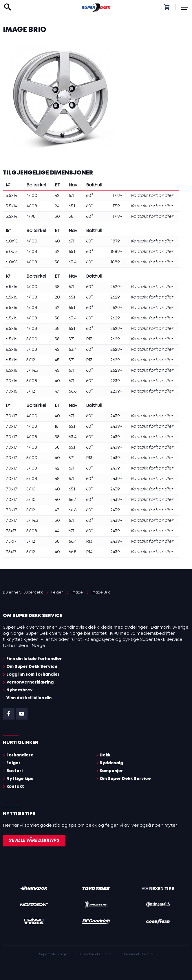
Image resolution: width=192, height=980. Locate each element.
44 (57, 531)
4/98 (31, 217)
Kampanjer (111, 771)
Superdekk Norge (53, 954)
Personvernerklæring (30, 682)
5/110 (31, 489)
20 (57, 297)
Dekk (105, 755)
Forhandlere (20, 755)
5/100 (32, 339)
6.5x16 (11, 287)
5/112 (31, 360)
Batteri (14, 771)
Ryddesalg (111, 763)
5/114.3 (32, 371)
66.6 (73, 391)
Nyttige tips (20, 779)
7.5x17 (11, 531)
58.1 (72, 217)
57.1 (72, 339)
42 (57, 196)
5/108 (32, 350)
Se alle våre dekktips (34, 841)
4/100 (32, 196)
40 (57, 241)
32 (57, 252)
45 (57, 350)
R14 (89, 552)
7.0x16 (11, 381)
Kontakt (15, 787)
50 (57, 521)
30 (57, 217)
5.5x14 (11, 196)
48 (57, 479)
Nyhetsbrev (20, 690)
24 (57, 206)
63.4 (73, 262)
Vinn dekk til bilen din (29, 698)
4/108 (32, 206)
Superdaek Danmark (95, 954)
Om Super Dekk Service (32, 667)
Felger (13, 763)
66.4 (73, 542)
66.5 (73, 552)
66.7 (72, 500)
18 (57, 427)
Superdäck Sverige (138, 954)
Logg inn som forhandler (33, 675)
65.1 (72, 206)
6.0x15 (12, 241)
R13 (89, 339)
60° (90, 196)
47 (57, 391)
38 (57, 262)
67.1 (71, 196)
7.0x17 (11, 416)
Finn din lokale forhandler (34, 659)
